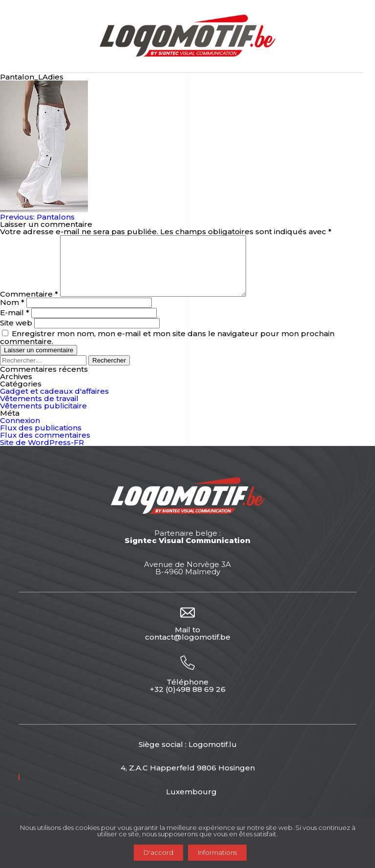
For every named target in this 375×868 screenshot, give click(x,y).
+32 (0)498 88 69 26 (188, 701)
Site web (16, 334)
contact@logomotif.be (188, 649)
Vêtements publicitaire (43, 417)
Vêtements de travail (39, 410)
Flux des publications (41, 439)
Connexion (20, 432)
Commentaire (29, 306)
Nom (12, 314)
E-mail (15, 324)
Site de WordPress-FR (42, 454)
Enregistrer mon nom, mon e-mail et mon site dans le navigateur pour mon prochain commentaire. (167, 349)
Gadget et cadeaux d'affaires (54, 403)
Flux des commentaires (45, 447)
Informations (217, 852)
